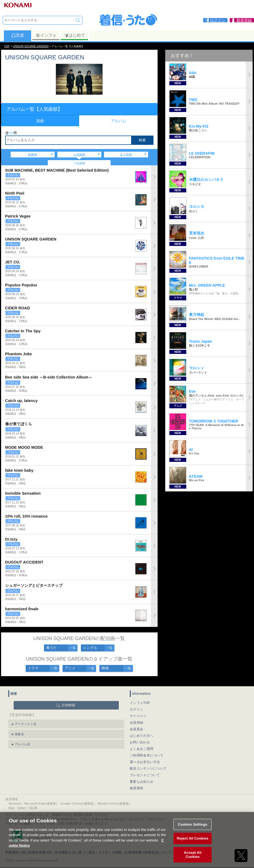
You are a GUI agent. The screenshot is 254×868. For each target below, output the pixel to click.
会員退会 (136, 725)
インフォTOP (140, 698)
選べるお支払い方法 (145, 757)
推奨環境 (136, 784)
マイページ (138, 711)
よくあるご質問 (141, 744)
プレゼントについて (145, 770)
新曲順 (33, 154)
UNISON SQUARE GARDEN (31, 46)
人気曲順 (79, 154)
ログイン (136, 705)
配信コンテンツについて (148, 764)
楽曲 (40, 121)
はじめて (74, 35)
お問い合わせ (140, 738)
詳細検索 (68, 700)
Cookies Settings (193, 830)
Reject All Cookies (193, 844)
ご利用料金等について (147, 751)
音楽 (18, 35)
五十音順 (126, 154)
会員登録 (136, 718)
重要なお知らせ (141, 777)
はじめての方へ (141, 731)
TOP (7, 46)
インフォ (46, 35)
